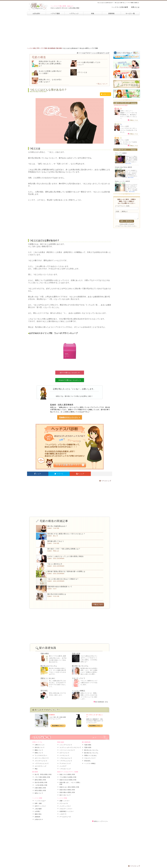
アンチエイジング (65, 763)
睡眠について (39, 750)
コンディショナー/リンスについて (70, 747)
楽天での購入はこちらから (70, 373)
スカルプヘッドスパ (65, 809)
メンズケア (63, 766)
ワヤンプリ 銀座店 (121, 153)
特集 (93, 14)
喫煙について (39, 753)
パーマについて (64, 755)
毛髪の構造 (45, 654)
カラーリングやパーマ (41, 758)
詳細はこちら (133, 120)
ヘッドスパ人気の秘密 (120, 7)
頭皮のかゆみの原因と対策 (68, 780)
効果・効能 (38, 803)
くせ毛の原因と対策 (41, 785)
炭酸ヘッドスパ (64, 801)
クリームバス (63, 803)
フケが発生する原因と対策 (68, 777)
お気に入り (105, 94)
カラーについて (64, 753)
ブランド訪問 (124, 126)
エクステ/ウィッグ (40, 766)
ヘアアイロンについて (41, 763)
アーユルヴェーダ (65, 817)
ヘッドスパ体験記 (79, 691)
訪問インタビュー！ (127, 111)
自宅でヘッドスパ (40, 806)
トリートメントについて (67, 750)
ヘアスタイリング (65, 769)
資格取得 (37, 817)
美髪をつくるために (48, 678)
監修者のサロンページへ (70, 418)
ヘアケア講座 (55, 14)
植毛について (39, 793)
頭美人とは (135, 7)
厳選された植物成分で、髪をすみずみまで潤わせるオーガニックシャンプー (95, 721)
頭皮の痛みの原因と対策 (67, 792)
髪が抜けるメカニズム (80, 666)
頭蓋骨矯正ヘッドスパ (66, 811)
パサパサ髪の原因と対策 (42, 777)
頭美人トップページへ (100, 821)
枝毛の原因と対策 (40, 790)
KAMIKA (52, 715)
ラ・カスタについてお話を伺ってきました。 (129, 143)
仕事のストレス (39, 745)
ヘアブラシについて (65, 761)
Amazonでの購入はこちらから (70, 380)
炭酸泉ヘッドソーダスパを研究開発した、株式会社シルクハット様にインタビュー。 (129, 116)
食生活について (39, 747)
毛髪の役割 (76, 654)
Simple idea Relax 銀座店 (123, 167)
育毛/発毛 (44, 691)
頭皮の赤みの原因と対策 (67, 790)
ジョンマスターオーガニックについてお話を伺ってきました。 (129, 130)
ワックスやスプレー (41, 755)
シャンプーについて (65, 745)
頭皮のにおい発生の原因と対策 (69, 787)
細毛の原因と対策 (40, 780)
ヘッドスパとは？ (40, 801)
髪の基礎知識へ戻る (101, 702)
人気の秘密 (38, 809)
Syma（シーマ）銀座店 (122, 181)
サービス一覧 (130, 14)
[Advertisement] (83, 31)
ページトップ (105, 481)
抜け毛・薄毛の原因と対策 (43, 774)
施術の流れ (38, 814)
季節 (36, 769)
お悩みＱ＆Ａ (38, 819)
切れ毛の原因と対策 (41, 782)
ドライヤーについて (41, 761)
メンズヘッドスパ (65, 806)
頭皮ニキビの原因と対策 (67, 774)
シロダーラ (63, 814)
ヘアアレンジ (74, 14)
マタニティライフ (79, 678)
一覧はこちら (102, 84)
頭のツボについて (65, 795)
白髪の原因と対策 (40, 788)
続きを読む (128, 163)
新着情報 (111, 14)
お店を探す (37, 14)
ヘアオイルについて (65, 758)
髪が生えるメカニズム (49, 666)
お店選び (37, 811)
